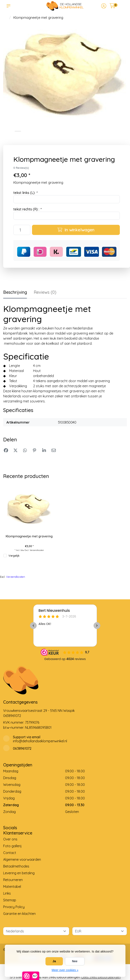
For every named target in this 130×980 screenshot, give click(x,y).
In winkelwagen (76, 230)
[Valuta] (100, 931)
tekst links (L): (25, 193)
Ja (54, 961)
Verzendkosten (37, 550)
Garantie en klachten (19, 914)
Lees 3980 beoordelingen (101, 977)
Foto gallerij (12, 846)
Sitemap (10, 900)
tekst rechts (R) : (27, 209)
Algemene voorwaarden (22, 859)
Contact (10, 853)
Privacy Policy (14, 907)
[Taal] (36, 931)
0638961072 (12, 716)
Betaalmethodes (16, 866)
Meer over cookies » (65, 970)
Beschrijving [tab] (15, 292)
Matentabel (12, 887)
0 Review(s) (21, 168)
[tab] (45, 293)
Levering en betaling (19, 873)
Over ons (10, 839)
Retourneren (13, 880)
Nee (75, 961)
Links (7, 893)
